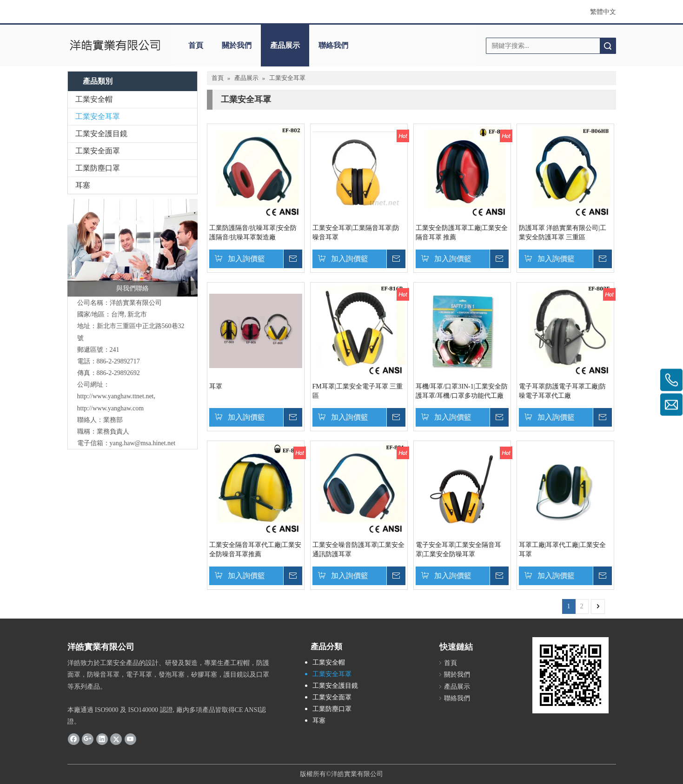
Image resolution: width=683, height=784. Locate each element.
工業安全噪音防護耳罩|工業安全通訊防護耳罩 (359, 550)
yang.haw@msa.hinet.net (143, 443)
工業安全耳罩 (98, 116)
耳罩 (216, 386)
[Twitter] (116, 738)
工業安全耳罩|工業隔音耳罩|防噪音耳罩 (356, 233)
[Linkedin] (102, 738)
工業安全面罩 (98, 151)
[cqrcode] (570, 675)
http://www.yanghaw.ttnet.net (116, 396)
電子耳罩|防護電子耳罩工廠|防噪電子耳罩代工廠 (563, 391)
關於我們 (237, 45)
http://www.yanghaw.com (111, 408)
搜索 (608, 46)
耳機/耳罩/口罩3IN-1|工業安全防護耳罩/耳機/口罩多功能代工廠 (462, 391)
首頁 (196, 45)
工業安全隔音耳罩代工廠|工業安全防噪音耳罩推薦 (255, 550)
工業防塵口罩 (98, 168)
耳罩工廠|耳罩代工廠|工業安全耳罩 (563, 550)
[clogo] (115, 46)
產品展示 (285, 45)
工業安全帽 (94, 99)
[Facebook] (74, 738)
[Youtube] (130, 738)
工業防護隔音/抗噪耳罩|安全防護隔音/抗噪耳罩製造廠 (253, 233)
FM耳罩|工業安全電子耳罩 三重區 (358, 391)
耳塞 (83, 185)
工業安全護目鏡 (101, 134)
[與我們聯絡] (133, 248)
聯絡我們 (333, 45)
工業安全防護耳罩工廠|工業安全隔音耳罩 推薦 (462, 233)
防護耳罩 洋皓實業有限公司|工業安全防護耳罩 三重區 (563, 233)
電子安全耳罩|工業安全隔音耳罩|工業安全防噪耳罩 (459, 550)
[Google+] (88, 738)
